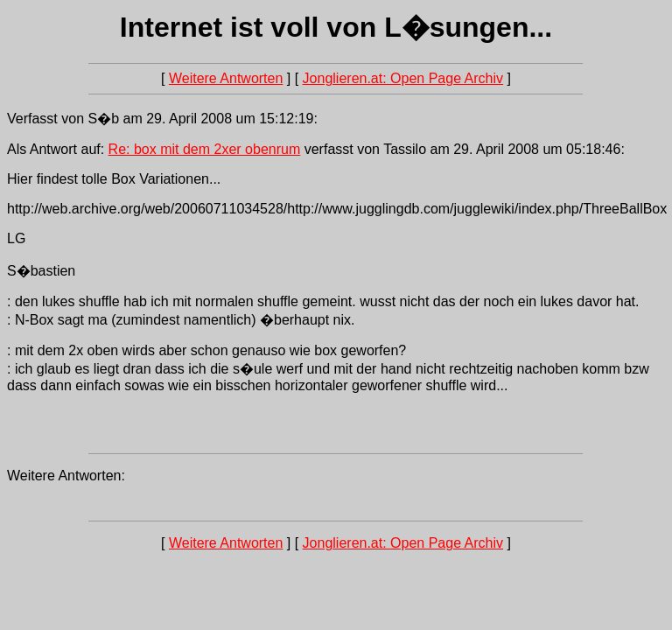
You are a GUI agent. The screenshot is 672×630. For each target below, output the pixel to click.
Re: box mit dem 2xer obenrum (205, 149)
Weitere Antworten (226, 78)
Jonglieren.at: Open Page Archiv (403, 78)
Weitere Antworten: (66, 476)
